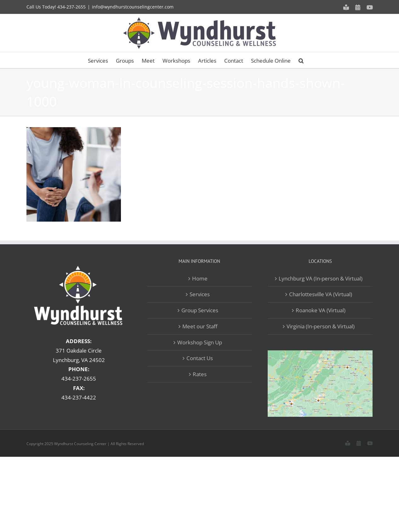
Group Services (200, 310)
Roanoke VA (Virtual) (321, 310)
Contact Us (200, 358)
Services (200, 294)
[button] (301, 60)
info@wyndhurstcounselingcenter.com (133, 7)
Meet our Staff (200, 326)
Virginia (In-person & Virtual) (321, 326)
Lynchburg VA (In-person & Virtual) (321, 278)
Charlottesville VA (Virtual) (321, 294)
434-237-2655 (71, 7)
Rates (200, 374)
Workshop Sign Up (200, 342)
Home (200, 278)
